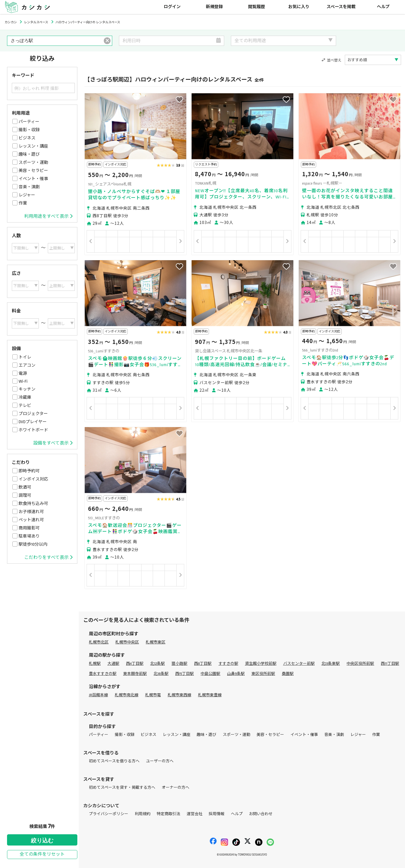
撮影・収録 (29, 130)
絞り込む (42, 840)
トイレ (25, 357)
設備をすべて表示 (53, 443)
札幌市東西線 (179, 695)
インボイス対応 (33, 479)
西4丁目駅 (135, 664)
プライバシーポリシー (109, 814)
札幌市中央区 (127, 642)
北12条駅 (157, 664)
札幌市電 (153, 695)
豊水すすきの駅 (103, 674)
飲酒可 (25, 487)
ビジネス (27, 138)
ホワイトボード (33, 430)
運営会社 (195, 814)
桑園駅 (288, 674)
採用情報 (217, 814)
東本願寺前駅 (135, 674)
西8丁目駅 (203, 664)
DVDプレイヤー (33, 422)
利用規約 (143, 814)
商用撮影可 (29, 528)
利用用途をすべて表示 (48, 216)
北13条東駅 (331, 664)
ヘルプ (383, 7)
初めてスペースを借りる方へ (114, 761)
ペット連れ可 (31, 520)
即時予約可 (29, 471)
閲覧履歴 (256, 7)
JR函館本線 (98, 695)
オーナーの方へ (175, 787)
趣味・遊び (29, 154)
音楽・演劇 (29, 187)
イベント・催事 (33, 179)
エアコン (27, 365)
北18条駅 (161, 674)
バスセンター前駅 (299, 664)
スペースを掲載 (341, 7)
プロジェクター (33, 414)
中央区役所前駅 (360, 664)
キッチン (27, 389)
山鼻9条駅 (236, 674)
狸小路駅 (179, 664)
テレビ (25, 405)
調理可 (25, 495)
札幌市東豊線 (210, 695)
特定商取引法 (168, 814)
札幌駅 (95, 664)
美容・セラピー (33, 171)
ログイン (172, 7)
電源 (23, 373)
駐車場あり (29, 536)
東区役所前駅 (263, 674)
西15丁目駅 (185, 674)
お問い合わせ (261, 814)
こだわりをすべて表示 (48, 557)
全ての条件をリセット (42, 854)
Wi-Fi (23, 381)
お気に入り (299, 7)
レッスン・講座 (33, 146)
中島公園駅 (210, 674)
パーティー (29, 122)
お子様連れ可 (31, 512)
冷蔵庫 (25, 397)
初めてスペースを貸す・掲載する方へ (122, 787)
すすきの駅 (228, 664)
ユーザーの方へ (160, 761)
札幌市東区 (156, 642)
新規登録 (214, 7)
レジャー (27, 195)
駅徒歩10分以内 (33, 544)
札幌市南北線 (127, 695)
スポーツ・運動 (33, 162)
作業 (23, 203)
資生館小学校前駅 (261, 664)
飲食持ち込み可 (33, 504)
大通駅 (113, 664)
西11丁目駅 (390, 664)
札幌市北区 (99, 642)
